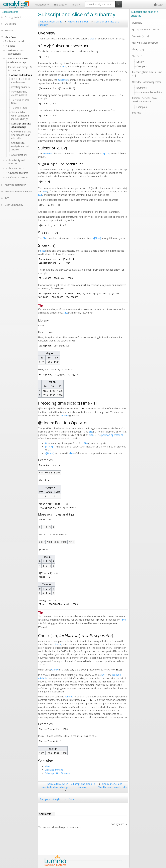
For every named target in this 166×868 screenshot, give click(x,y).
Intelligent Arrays (17, 62)
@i (46, 443)
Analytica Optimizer (15, 185)
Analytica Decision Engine (19, 191)
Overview (137, 23)
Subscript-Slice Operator (58, 773)
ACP (7, 198)
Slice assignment (54, 770)
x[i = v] (107, 153)
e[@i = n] (50, 453)
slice (92, 39)
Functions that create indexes (19, 93)
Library (140, 62)
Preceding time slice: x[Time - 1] (147, 74)
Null (64, 66)
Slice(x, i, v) (138, 49)
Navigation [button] (42, 5)
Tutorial (9, 30)
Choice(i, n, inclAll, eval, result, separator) (144, 100)
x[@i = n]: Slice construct (145, 43)
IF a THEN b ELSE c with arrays (21, 81)
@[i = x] (49, 447)
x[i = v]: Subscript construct (146, 29)
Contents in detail (14, 41)
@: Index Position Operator (147, 82)
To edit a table (19, 108)
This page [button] (60, 5)
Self (103, 675)
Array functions (19, 155)
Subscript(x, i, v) (140, 36)
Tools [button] (76, 5)
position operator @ (112, 435)
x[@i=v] (97, 238)
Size (45, 191)
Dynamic (65, 415)
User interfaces (16, 168)
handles (69, 697)
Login (159, 5)
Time (123, 620)
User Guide (11, 37)
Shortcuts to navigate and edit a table (21, 146)
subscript (63, 80)
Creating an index (21, 87)
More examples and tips (149, 92)
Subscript (48, 153)
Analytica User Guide (51, 22)
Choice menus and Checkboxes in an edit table (113, 786)
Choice (57, 644)
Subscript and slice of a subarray (83, 786)
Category (45, 799)
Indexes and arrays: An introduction (20, 69)
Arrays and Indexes (78, 22)
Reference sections (18, 177)
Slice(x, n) (137, 56)
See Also (137, 113)
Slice (45, 238)
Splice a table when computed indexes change (54, 786)
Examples (142, 66)
